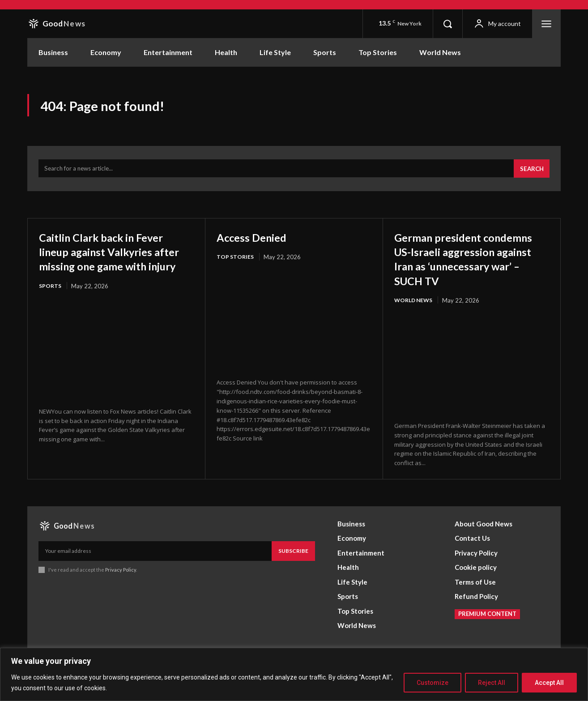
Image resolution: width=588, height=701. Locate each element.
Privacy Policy (121, 590)
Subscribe (293, 571)
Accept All (549, 683)
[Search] (530, 174)
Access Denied (258, 242)
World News (415, 320)
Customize (432, 683)
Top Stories (236, 262)
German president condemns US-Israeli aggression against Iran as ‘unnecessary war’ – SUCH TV (467, 271)
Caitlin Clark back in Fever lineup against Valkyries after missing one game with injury (114, 263)
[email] (155, 571)
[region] (294, 674)
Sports (51, 305)
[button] (447, 24)
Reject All (492, 683)
